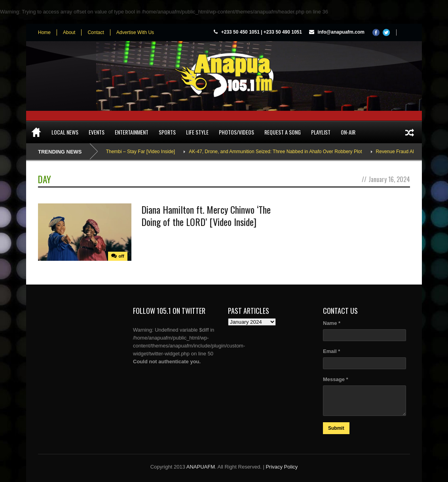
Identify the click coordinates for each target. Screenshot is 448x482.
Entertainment (132, 132)
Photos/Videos (236, 132)
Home (44, 32)
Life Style (197, 132)
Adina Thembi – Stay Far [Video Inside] (137, 152)
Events (97, 132)
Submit (336, 428)
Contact (96, 32)
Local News (65, 132)
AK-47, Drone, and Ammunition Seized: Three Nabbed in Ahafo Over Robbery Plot (278, 152)
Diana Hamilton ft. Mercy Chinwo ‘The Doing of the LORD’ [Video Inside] (206, 215)
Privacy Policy (282, 467)
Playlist (321, 132)
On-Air (348, 132)
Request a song (283, 132)
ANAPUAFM (201, 467)
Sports (167, 132)
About (69, 32)
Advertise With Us (135, 32)
